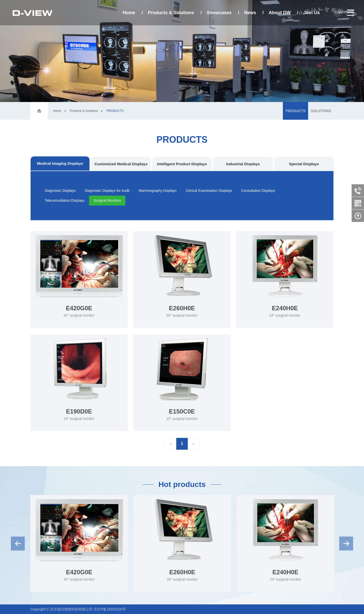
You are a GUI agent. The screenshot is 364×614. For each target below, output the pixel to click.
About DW (280, 13)
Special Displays (304, 164)
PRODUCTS (296, 111)
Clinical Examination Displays (209, 191)
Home (129, 13)
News (250, 13)
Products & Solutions (171, 13)
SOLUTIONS (321, 111)
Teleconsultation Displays (65, 200)
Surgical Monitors (107, 200)
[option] (79, 543)
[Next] (194, 444)
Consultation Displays (258, 191)
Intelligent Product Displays (182, 164)
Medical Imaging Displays (60, 163)
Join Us (312, 13)
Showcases (219, 13)
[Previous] (170, 444)
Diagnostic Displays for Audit (107, 191)
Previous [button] (18, 544)
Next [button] (346, 544)
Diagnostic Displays (60, 191)
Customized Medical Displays (121, 164)
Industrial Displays (243, 164)
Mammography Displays (158, 191)
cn (337, 13)
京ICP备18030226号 (110, 609)
